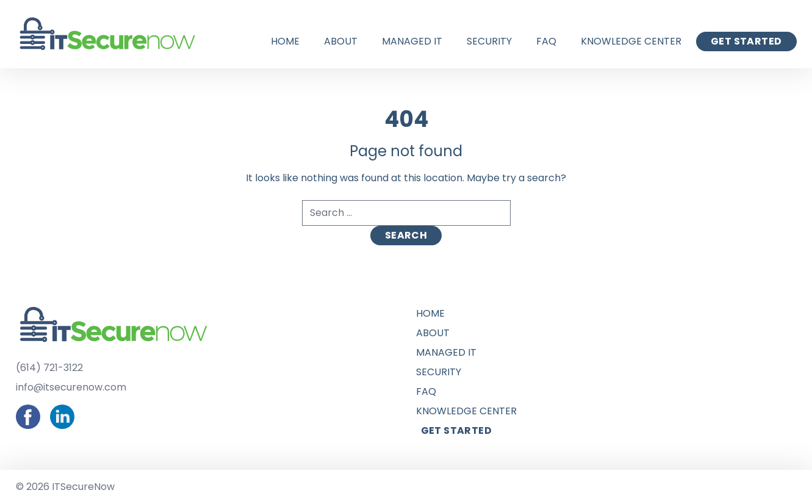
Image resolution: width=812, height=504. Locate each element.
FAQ (546, 41)
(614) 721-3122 (49, 368)
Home (285, 41)
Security (489, 41)
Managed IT (412, 41)
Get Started (746, 41)
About (341, 41)
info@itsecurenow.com (71, 387)
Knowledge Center (631, 41)
